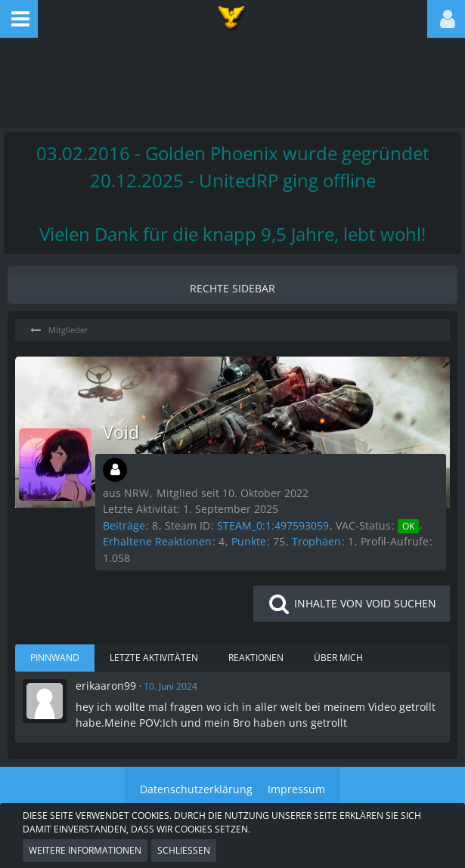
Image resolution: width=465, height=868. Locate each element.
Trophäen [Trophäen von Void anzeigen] (316, 541)
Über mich (338, 658)
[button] (19, 19)
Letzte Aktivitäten (154, 658)
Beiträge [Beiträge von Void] (124, 525)
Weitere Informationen (85, 850)
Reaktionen (256, 658)
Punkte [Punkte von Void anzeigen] (249, 541)
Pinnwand (55, 658)
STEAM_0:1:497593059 (273, 525)
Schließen (184, 850)
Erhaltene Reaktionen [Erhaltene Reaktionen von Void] (157, 541)
